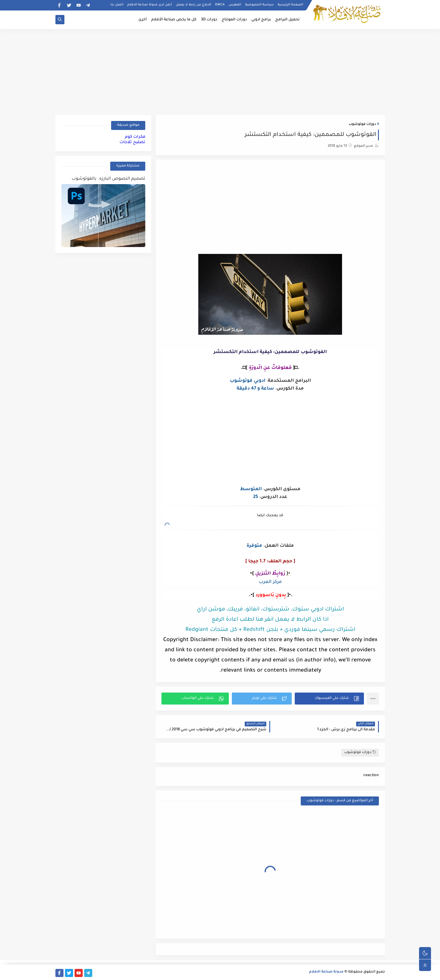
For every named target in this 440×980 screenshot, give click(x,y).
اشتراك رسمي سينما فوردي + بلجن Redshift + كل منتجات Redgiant (270, 630)
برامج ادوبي (261, 20)
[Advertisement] (220, 71)
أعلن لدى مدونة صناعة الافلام (150, 5)
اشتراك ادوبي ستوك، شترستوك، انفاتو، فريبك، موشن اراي (270, 610)
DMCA (220, 5)
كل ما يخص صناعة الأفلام (174, 20)
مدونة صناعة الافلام (326, 972)
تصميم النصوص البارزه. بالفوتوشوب (108, 179)
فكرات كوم (135, 137)
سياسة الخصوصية (259, 5)
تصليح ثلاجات (132, 142)
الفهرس (235, 5)
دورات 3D (209, 20)
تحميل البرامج (287, 20)
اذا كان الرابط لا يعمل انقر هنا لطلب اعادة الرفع (270, 620)
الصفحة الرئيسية (290, 5)
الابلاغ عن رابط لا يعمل (193, 5)
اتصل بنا (117, 5)
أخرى (143, 20)
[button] (329, 699)
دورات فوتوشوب (362, 124)
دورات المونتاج (234, 20)
